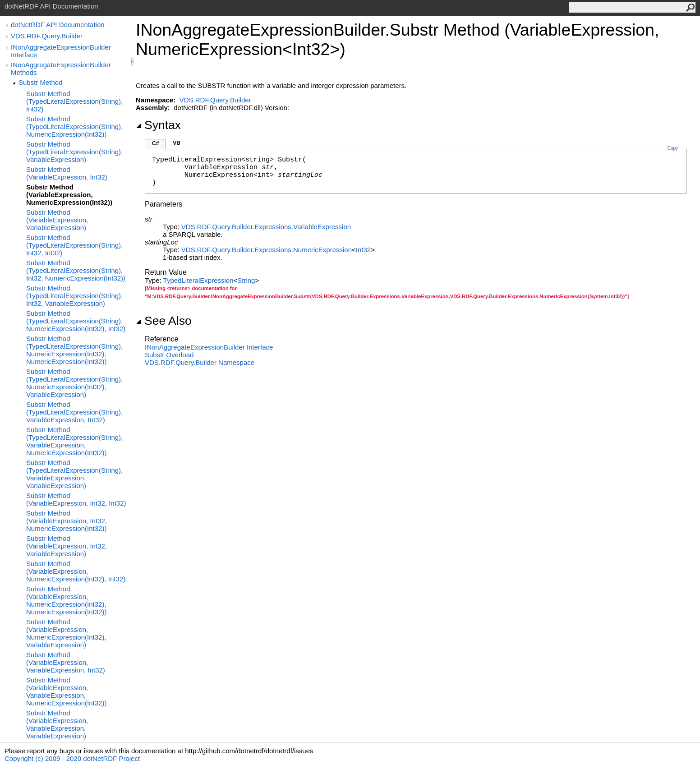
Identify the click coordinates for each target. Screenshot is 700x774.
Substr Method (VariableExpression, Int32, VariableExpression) (67, 546)
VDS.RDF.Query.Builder (47, 36)
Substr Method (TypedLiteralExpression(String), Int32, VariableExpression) (74, 296)
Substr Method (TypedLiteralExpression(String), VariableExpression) (74, 152)
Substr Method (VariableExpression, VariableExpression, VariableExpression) (57, 724)
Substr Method (41, 82)
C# (155, 143)
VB (177, 143)
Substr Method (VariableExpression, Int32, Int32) (76, 499)
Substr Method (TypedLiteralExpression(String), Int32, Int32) (74, 245)
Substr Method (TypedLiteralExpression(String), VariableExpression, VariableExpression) (74, 474)
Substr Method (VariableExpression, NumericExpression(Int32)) (69, 195)
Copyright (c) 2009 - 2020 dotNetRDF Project (72, 758)
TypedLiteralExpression (198, 280)
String (246, 280)
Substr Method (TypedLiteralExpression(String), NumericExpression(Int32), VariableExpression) (74, 383)
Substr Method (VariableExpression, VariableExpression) (57, 220)
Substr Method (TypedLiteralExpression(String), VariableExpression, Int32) (74, 412)
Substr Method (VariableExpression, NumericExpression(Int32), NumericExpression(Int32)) (66, 600)
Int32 (363, 250)
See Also (164, 321)
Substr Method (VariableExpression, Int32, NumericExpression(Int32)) (67, 521)
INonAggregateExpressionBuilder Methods (61, 69)
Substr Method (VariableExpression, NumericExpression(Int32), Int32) (76, 571)
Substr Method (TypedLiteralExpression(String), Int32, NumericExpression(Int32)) (76, 270)
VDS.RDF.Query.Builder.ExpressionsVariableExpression (266, 227)
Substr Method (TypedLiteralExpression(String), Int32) (74, 101)
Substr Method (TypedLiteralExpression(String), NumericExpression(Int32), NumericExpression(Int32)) (74, 350)
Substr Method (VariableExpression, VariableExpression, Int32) (66, 662)
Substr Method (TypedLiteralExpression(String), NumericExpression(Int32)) (74, 127)
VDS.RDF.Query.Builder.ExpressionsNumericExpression (267, 250)
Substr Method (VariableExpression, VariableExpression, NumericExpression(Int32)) (66, 691)
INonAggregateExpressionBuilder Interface (61, 51)
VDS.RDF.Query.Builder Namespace (200, 362)
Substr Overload (169, 355)
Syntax (158, 125)
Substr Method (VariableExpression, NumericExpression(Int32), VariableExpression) (66, 633)
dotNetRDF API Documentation (58, 25)
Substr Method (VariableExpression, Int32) (67, 173)
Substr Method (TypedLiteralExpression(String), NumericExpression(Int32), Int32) (76, 321)
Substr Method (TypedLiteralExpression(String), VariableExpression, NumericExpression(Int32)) (74, 441)
